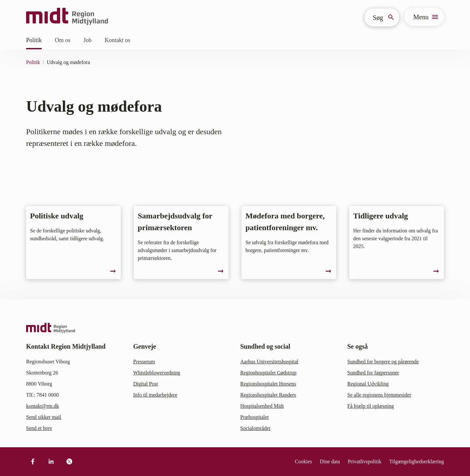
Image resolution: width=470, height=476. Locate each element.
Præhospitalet (254, 417)
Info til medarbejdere (155, 395)
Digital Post (146, 384)
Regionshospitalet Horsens (268, 384)
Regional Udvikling (368, 384)
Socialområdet (255, 428)
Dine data (330, 461)
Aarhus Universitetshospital (269, 362)
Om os (63, 40)
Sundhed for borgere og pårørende (383, 362)
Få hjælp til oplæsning (371, 406)
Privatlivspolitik (364, 461)
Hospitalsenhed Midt (262, 406)
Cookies (303, 461)
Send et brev (39, 428)
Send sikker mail (44, 417)
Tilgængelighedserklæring (417, 461)
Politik (34, 40)
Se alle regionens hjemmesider (379, 395)
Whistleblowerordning (157, 373)
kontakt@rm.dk (43, 406)
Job (88, 40)
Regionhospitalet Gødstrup (268, 373)
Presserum (144, 362)
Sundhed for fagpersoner (373, 373)
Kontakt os (118, 40)
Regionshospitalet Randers (268, 395)
